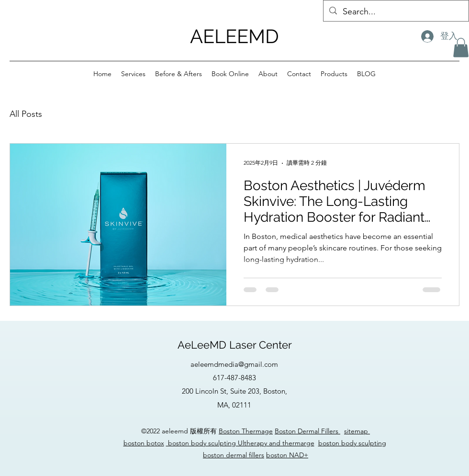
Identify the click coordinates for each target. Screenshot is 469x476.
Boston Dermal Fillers (307, 431)
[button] (461, 48)
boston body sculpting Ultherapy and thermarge (240, 443)
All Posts (26, 114)
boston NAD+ (287, 455)
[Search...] (396, 12)
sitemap (357, 431)
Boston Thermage (246, 431)
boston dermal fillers (234, 455)
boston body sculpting (352, 443)
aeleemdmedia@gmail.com (234, 364)
